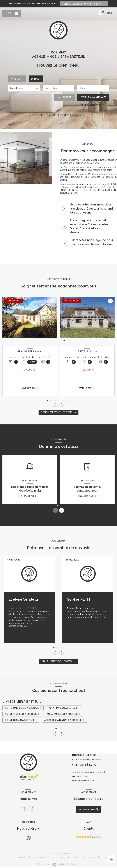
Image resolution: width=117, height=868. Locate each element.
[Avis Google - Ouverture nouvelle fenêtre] (89, 837)
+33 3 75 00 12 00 (80, 776)
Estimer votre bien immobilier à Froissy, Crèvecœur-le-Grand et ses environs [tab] (91, 208)
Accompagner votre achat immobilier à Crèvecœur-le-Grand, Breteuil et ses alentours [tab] (89, 226)
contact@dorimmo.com (83, 781)
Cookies (105, 858)
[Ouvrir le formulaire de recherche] (64, 97)
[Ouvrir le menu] (12, 14)
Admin (74, 858)
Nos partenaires (39, 858)
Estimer (36, 79)
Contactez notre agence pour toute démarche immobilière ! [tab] (92, 244)
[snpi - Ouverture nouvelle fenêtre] (28, 838)
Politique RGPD (90, 858)
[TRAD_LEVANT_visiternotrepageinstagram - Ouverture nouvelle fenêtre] (32, 808)
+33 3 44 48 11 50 (84, 765)
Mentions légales (59, 858)
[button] (62, 404)
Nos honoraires (21, 858)
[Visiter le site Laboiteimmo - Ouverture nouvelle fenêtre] (64, 865)
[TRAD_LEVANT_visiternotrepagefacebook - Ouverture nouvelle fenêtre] (25, 808)
